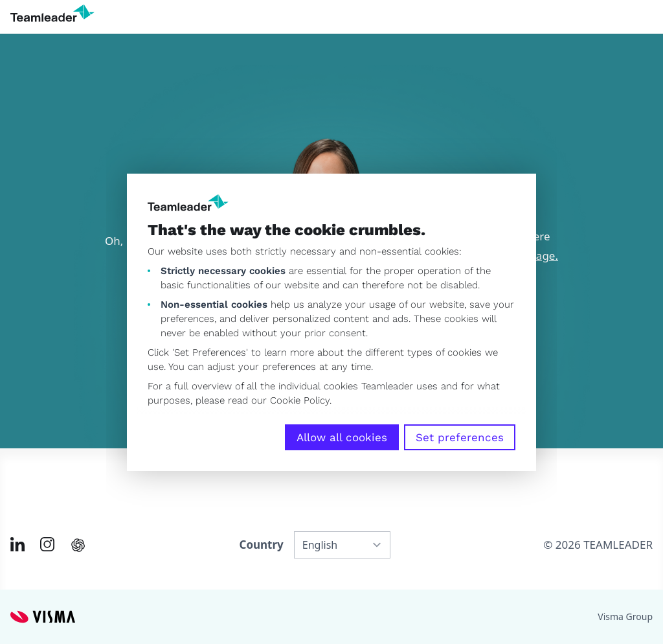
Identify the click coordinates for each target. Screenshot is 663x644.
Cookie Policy (300, 400)
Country (261, 545)
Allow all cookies (342, 437)
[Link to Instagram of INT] (47, 544)
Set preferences (460, 437)
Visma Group (625, 616)
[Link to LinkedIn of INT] (17, 544)
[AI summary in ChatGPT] (78, 545)
